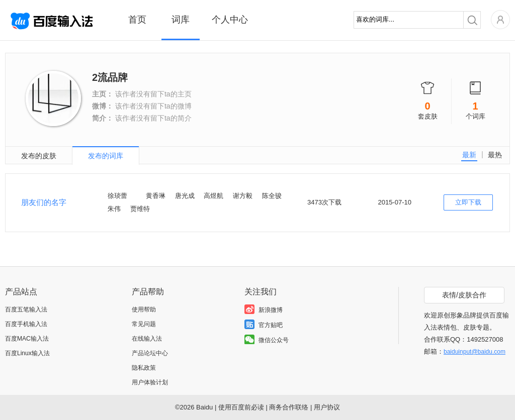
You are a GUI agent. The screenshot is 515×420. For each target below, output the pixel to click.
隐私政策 (144, 368)
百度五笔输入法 (26, 309)
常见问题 (144, 324)
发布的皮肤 (39, 156)
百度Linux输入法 (27, 353)
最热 (495, 155)
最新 (469, 155)
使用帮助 (144, 309)
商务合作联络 (289, 407)
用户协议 (327, 407)
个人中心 (230, 20)
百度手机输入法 (26, 324)
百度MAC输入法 (27, 339)
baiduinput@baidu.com (475, 352)
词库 (181, 20)
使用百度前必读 (241, 407)
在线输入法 (147, 339)
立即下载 (468, 202)
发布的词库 (106, 156)
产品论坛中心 (150, 353)
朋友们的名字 (44, 202)
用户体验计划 (150, 382)
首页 (137, 20)
